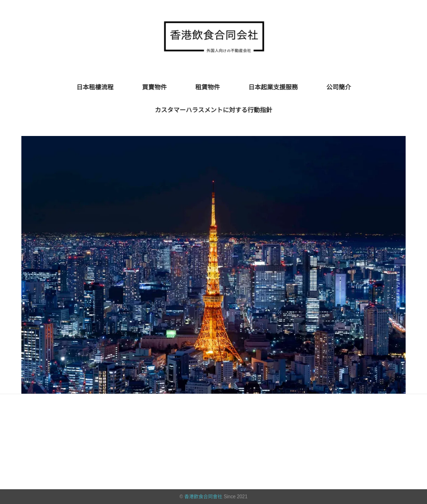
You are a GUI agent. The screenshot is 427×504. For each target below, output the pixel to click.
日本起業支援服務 (273, 87)
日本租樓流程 (95, 87)
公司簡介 (339, 87)
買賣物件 (154, 87)
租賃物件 (208, 87)
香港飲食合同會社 (203, 497)
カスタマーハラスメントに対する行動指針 (213, 110)
